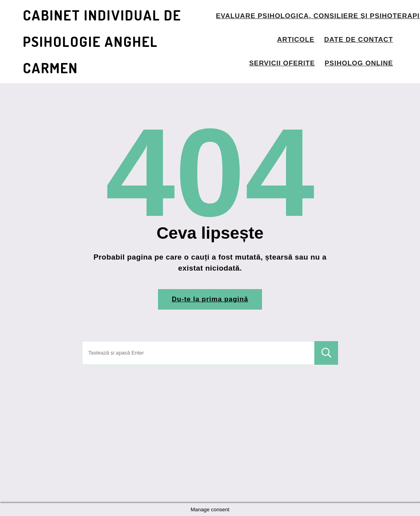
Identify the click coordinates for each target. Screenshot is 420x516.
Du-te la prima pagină (210, 299)
